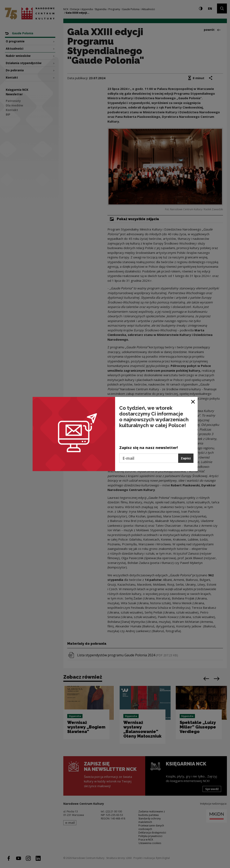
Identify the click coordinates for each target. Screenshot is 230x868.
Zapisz (186, 458)
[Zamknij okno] (193, 402)
